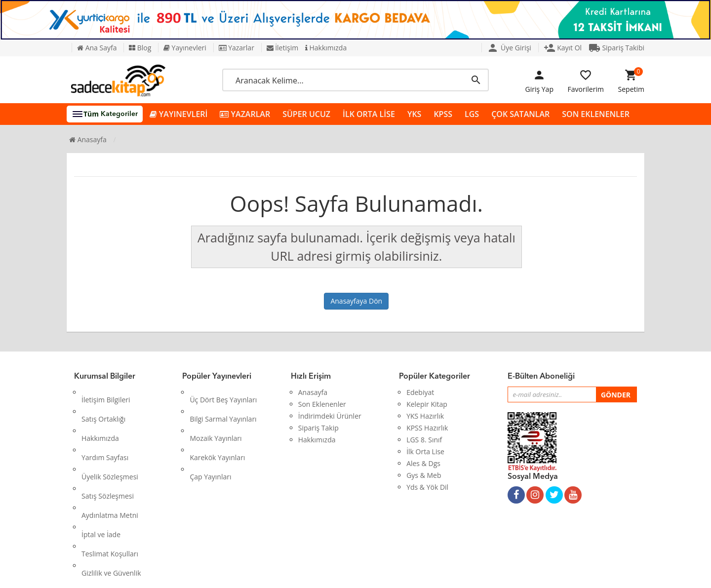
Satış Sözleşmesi (108, 451)
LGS (472, 114)
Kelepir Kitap (427, 404)
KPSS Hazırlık (427, 428)
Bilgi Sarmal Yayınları (223, 404)
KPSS (443, 114)
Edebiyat (420, 392)
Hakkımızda (326, 48)
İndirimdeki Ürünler (330, 416)
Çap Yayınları (210, 440)
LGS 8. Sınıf (424, 440)
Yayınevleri (185, 48)
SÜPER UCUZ (306, 114)
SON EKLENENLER (596, 114)
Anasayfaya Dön (356, 301)
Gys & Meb (424, 475)
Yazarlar (237, 48)
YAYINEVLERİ (179, 114)
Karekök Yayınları (217, 428)
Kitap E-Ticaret (346, 573)
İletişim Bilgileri (106, 392)
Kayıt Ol (563, 48)
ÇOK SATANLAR (520, 114)
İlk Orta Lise (425, 451)
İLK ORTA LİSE (369, 114)
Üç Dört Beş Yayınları (223, 392)
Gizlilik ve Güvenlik (111, 499)
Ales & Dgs (423, 463)
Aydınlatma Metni (110, 463)
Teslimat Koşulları (110, 487)
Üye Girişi (509, 48)
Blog (140, 48)
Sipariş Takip (318, 428)
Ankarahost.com (290, 573)
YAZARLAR (245, 114)
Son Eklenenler (322, 404)
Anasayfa (88, 139)
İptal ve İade (101, 475)
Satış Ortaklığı (103, 404)
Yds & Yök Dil (427, 487)
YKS (414, 114)
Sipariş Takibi (616, 48)
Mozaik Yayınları (216, 416)
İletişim (283, 48)
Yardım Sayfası (105, 428)
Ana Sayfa (97, 48)
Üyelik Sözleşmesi (110, 440)
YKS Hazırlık (425, 416)
